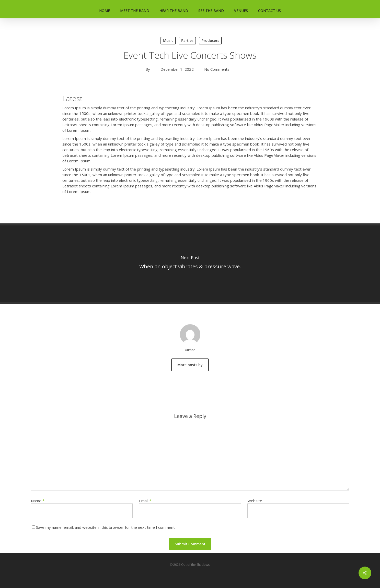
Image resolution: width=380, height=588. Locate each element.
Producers (210, 40)
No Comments (217, 69)
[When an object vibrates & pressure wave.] (190, 264)
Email (145, 501)
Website (255, 501)
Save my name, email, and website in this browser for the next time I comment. (106, 527)
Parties (187, 40)
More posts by (190, 365)
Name (38, 501)
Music (168, 40)
